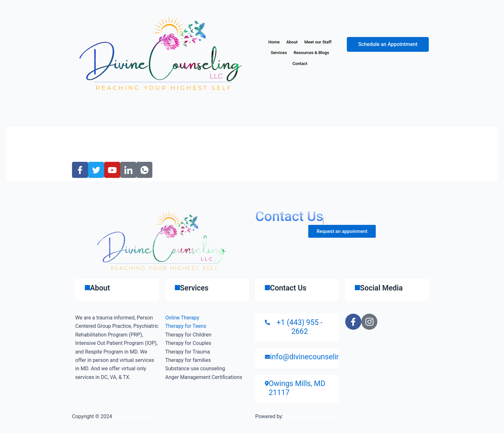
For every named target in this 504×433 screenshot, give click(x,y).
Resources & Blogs (286, 64)
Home (288, 42)
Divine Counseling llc (137, 416)
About (311, 42)
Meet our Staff (286, 53)
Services (320, 53)
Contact (324, 64)
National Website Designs (314, 416)
